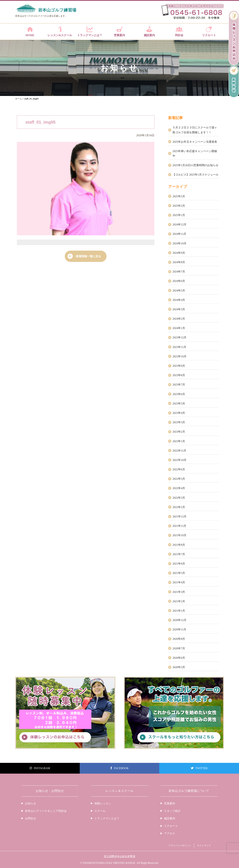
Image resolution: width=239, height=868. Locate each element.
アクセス (170, 833)
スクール (100, 811)
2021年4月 (179, 582)
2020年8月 (179, 639)
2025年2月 (179, 206)
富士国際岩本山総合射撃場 (120, 856)
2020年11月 (179, 629)
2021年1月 (179, 611)
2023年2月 (179, 432)
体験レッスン (103, 803)
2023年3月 (179, 422)
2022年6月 (179, 469)
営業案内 (119, 31)
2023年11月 (179, 347)
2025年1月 (179, 215)
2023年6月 (179, 394)
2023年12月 (179, 337)
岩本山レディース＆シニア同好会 (46, 811)
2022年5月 (179, 479)
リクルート (209, 31)
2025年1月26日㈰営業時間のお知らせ (195, 165)
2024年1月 (179, 328)
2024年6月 (179, 281)
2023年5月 (179, 403)
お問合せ (30, 818)
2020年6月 (179, 658)
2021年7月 (179, 554)
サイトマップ (204, 846)
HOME (30, 31)
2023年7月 (179, 385)
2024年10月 (179, 243)
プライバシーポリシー (180, 846)
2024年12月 (179, 224)
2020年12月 (179, 620)
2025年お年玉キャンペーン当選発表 (195, 142)
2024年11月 (179, 234)
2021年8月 (179, 545)
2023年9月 (179, 366)
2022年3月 (179, 498)
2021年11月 (179, 526)
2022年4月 (179, 488)
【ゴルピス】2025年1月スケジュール (195, 175)
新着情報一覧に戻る (88, 256)
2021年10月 (179, 535)
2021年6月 (179, 564)
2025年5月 (179, 196)
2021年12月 (179, 516)
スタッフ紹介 (172, 811)
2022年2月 (179, 507)
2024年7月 (179, 272)
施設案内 (149, 31)
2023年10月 (179, 356)
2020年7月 (179, 648)
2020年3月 (179, 667)
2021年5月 (179, 573)
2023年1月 (179, 441)
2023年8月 (179, 375)
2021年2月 (179, 601)
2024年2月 (179, 319)
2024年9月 (179, 253)
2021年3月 (179, 592)
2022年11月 (179, 451)
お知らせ (30, 803)
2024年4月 (179, 300)
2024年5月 (179, 291)
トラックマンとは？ (90, 31)
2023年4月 (179, 413)
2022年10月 (179, 460)
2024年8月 (179, 262)
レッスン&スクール (60, 31)
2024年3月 (179, 309)
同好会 (179, 31)
